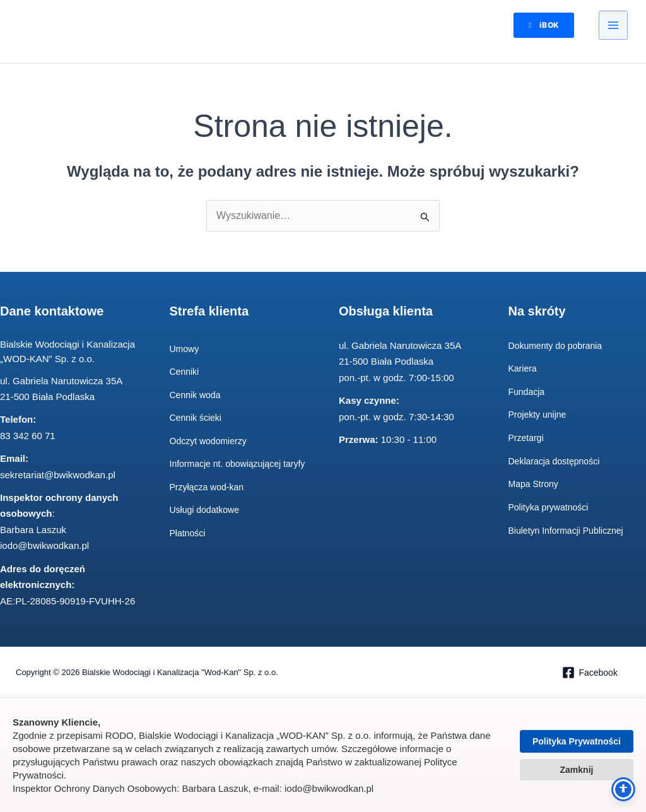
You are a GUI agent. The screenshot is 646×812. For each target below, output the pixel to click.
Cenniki (185, 373)
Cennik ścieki (197, 419)
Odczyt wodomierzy (211, 441)
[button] (536, 27)
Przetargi (527, 438)
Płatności (189, 548)
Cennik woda (197, 395)
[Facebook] (590, 674)
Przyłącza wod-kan (209, 502)
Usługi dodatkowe (207, 525)
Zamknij (577, 770)
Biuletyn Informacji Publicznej (570, 530)
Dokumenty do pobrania (559, 346)
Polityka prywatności (551, 506)
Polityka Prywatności (577, 741)
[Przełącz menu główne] (613, 27)
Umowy (185, 349)
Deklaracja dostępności (557, 461)
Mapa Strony (535, 484)
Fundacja (528, 392)
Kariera (524, 369)
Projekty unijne (539, 415)
